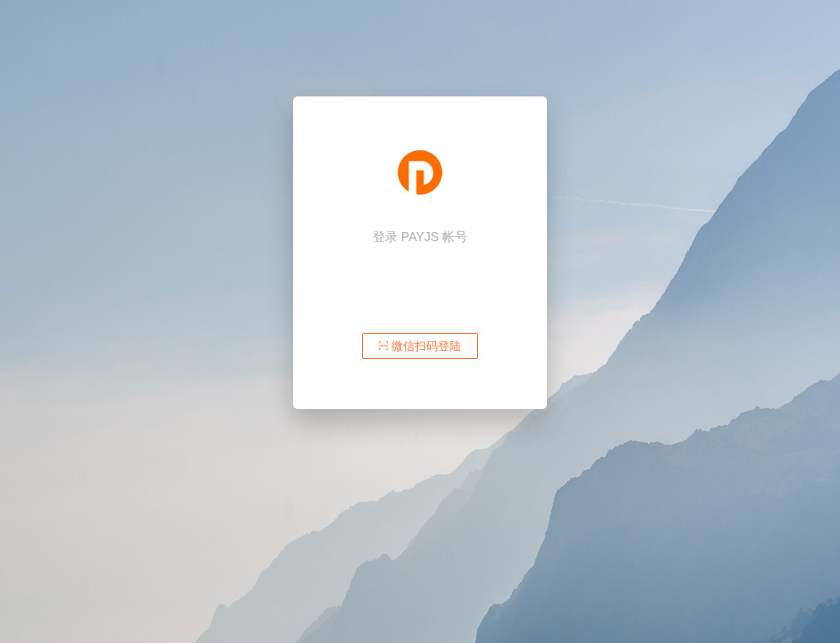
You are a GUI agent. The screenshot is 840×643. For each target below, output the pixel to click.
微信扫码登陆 (420, 346)
